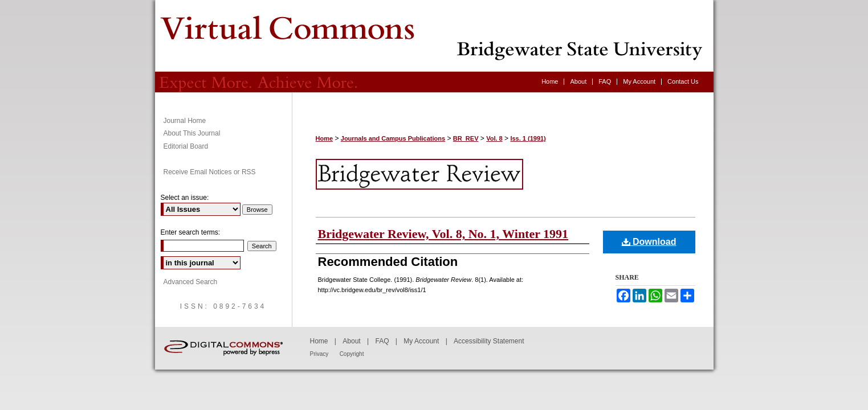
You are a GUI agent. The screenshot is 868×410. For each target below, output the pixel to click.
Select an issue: (185, 198)
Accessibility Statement (489, 341)
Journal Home (185, 121)
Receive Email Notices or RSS (210, 172)
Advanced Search (191, 282)
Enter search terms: (191, 232)
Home (325, 138)
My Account (421, 341)
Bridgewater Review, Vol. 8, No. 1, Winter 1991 (443, 234)
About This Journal (192, 133)
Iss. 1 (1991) (528, 138)
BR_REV (466, 138)
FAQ (382, 341)
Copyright (352, 354)
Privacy (319, 354)
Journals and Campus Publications (393, 138)
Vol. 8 (494, 138)
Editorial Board (186, 146)
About (351, 341)
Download (649, 242)
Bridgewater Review (434, 36)
